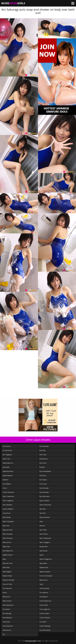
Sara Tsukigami (45, 542)
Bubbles (6, 480)
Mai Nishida (7, 517)
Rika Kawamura (8, 605)
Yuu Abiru (43, 622)
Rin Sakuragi (7, 613)
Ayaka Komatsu (8, 471)
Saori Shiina (44, 534)
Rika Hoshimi (7, 601)
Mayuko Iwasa (8, 530)
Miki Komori (7, 542)
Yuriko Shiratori (45, 618)
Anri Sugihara (7, 455)
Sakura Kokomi (45, 517)
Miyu (4, 559)
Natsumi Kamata (8, 580)
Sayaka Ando (44, 567)
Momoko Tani (8, 563)
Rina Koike (6, 622)
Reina (5, 592)
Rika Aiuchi (6, 597)
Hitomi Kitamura (8, 492)
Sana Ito (42, 526)
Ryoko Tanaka (44, 501)
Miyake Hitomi (8, 555)
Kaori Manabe (8, 505)
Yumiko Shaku (44, 613)
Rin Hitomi (6, 609)
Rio (4, 634)
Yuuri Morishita (45, 630)
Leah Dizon (7, 513)
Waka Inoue (44, 580)
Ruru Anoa (43, 484)
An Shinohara (7, 450)
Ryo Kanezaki (44, 492)
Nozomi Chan (7, 584)
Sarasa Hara (44, 547)
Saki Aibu (43, 509)
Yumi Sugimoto (45, 609)
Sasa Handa (43, 551)
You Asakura (44, 592)
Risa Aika (42, 450)
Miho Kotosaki (8, 534)
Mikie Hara (6, 547)
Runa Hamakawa (45, 471)
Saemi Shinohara (45, 505)
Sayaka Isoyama (45, 572)
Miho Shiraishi (8, 538)
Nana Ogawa (7, 572)
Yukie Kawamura (45, 601)
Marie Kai (6, 526)
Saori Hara (43, 530)
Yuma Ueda (44, 605)
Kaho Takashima (8, 496)
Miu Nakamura (8, 551)
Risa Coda (43, 455)
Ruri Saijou (43, 480)
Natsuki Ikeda (7, 576)
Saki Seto (43, 513)
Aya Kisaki (6, 467)
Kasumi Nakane (8, 509)
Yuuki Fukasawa (45, 626)
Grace (5, 488)
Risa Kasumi (44, 459)
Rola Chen (43, 463)
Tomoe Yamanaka (46, 576)
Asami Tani (6, 459)
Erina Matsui (7, 484)
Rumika (42, 467)
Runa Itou (43, 475)
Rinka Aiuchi (7, 630)
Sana (41, 521)
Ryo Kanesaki (44, 488)
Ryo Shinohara (44, 496)
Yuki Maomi (44, 597)
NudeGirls (13, 3)
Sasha (41, 555)
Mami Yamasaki (8, 521)
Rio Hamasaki (44, 446)
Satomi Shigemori (46, 559)
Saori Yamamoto (45, 538)
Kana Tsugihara (8, 501)
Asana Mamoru (8, 463)
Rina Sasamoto (8, 626)
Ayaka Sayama (8, 475)
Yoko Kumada (44, 588)
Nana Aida (6, 567)
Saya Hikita (43, 563)
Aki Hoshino (7, 446)
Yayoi (41, 584)
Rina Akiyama (7, 618)
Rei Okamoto (7, 588)
